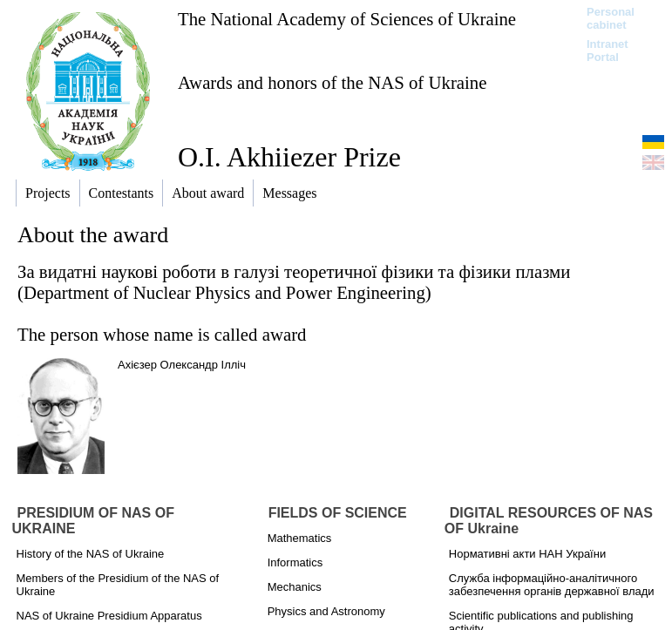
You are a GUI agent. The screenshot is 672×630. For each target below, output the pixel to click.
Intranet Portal (608, 51)
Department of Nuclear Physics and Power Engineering (224, 292)
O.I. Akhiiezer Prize (289, 157)
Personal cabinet (611, 18)
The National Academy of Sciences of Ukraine (347, 19)
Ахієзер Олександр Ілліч (182, 365)
